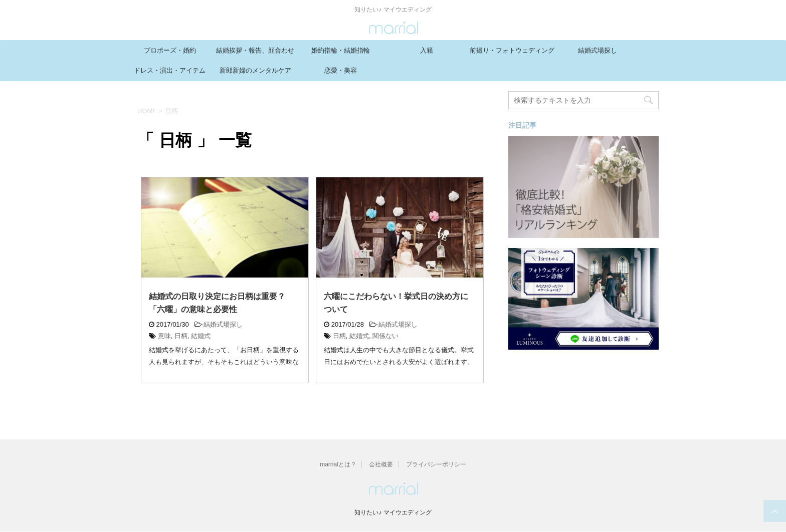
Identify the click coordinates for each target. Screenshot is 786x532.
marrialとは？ (338, 464)
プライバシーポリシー (436, 464)
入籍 (427, 50)
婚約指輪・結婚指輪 (341, 50)
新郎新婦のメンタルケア (255, 70)
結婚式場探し (598, 50)
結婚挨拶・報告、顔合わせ (255, 50)
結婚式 (201, 336)
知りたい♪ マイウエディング (393, 512)
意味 (164, 336)
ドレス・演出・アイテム (170, 70)
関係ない (385, 336)
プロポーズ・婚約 (170, 50)
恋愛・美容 (341, 70)
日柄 (181, 336)
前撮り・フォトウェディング (512, 50)
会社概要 (381, 464)
